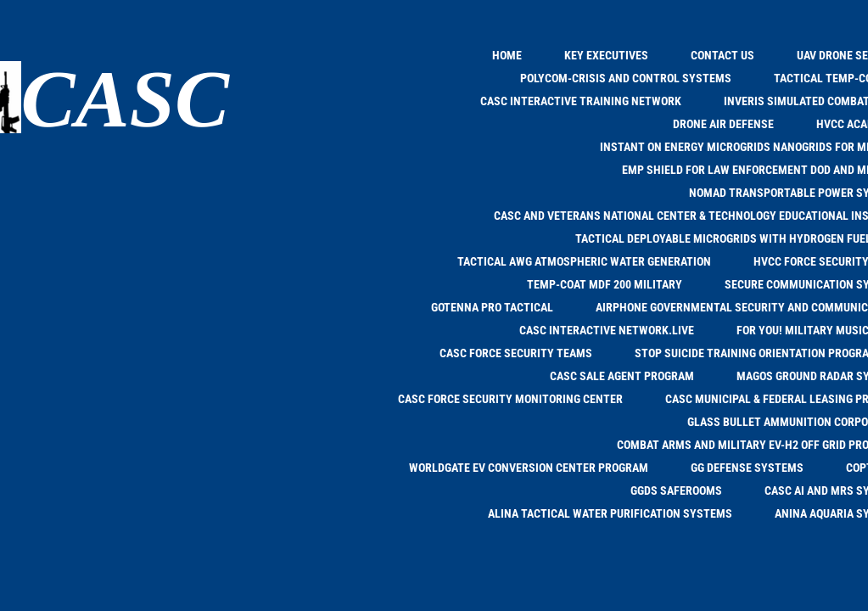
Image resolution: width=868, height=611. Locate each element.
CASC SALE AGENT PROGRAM (622, 376)
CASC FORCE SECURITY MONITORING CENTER (510, 399)
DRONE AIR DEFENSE (723, 124)
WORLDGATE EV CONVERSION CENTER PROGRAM (529, 468)
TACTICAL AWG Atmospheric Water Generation (584, 261)
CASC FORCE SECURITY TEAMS (516, 353)
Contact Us (722, 55)
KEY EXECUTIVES (606, 55)
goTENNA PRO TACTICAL (492, 307)
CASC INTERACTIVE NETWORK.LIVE (607, 330)
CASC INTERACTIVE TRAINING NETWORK (581, 101)
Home (507, 55)
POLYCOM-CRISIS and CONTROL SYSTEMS (626, 78)
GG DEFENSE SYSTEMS (747, 468)
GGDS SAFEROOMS (676, 490)
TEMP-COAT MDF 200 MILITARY (605, 284)
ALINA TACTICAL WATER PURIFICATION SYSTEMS (610, 513)
